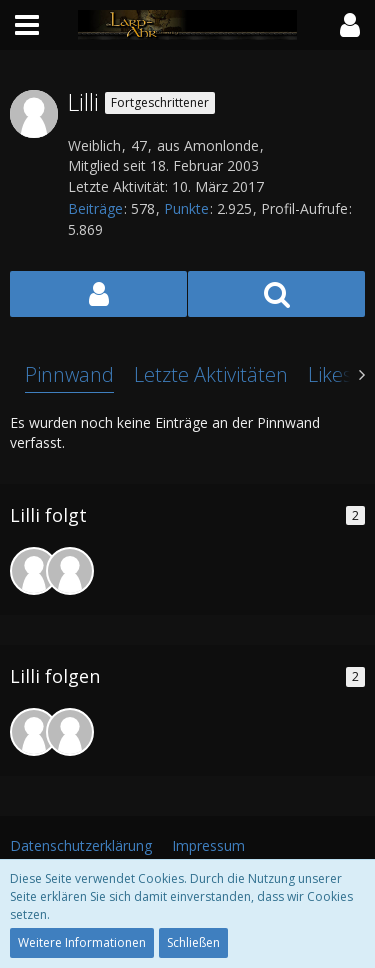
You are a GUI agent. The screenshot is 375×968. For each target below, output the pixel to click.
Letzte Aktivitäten (211, 374)
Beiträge (95, 208)
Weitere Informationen (82, 942)
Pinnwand (69, 374)
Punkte (186, 208)
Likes (330, 374)
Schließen (193, 942)
